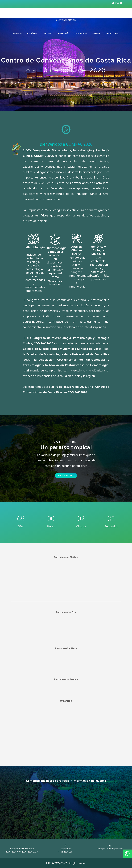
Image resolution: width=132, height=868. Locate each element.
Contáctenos (112, 33)
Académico (32, 33)
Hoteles (96, 33)
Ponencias (48, 33)
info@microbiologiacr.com (110, 849)
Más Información (66, 475)
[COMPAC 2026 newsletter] (65, 810)
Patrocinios (81, 33)
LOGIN (119, 3)
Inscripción (64, 33)
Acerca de (17, 33)
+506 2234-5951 (66, 852)
